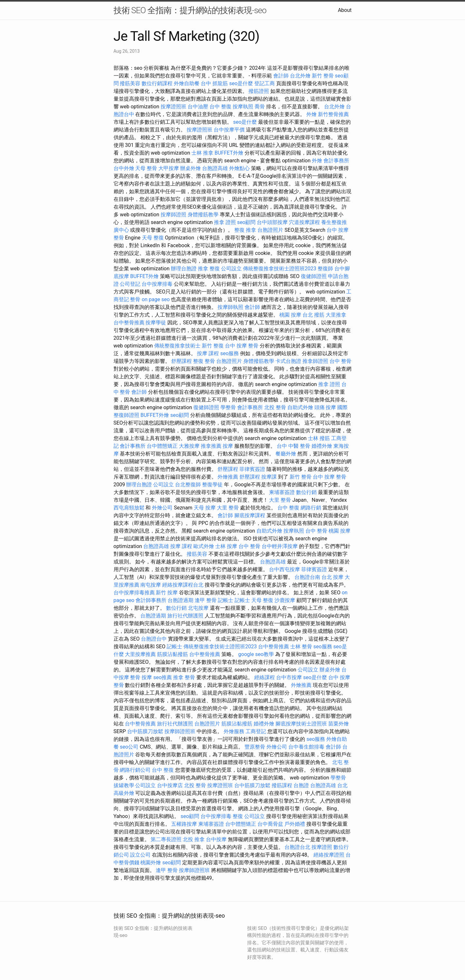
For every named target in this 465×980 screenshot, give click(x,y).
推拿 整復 (209, 269)
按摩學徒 (156, 323)
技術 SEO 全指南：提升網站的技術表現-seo (190, 10)
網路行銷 (311, 508)
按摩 (228, 446)
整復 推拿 (245, 230)
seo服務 (229, 353)
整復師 (325, 269)
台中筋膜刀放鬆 (145, 731)
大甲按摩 (169, 168)
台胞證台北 (297, 847)
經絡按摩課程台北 (183, 585)
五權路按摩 (184, 824)
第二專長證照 (166, 839)
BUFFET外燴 (229, 153)
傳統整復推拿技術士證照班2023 (280, 269)
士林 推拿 (202, 153)
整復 (238, 816)
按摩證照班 (173, 107)
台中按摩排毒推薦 (134, 593)
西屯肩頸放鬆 (129, 508)
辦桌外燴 (191, 168)
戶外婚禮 (295, 824)
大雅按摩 (189, 446)
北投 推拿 (194, 839)
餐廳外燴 (286, 454)
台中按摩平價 (229, 130)
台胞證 (301, 785)
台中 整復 (220, 107)
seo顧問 (246, 222)
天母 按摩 (205, 508)
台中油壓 (198, 107)
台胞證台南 (307, 577)
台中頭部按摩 (272, 222)
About (345, 10)
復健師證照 (314, 276)
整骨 (135, 299)
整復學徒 (212, 485)
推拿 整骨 (184, 677)
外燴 (312, 114)
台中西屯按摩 (284, 569)
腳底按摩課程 (250, 515)
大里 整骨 (280, 500)
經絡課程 (265, 677)
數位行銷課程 (157, 83)
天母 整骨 (146, 168)
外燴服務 (234, 731)
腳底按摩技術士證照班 (301, 724)
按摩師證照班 (180, 731)
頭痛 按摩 (325, 407)
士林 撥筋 (319, 438)
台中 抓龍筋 (214, 83)
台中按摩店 (170, 785)
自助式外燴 (300, 407)
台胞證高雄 (215, 168)
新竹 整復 (213, 346)
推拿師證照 (315, 361)
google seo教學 (256, 654)
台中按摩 (216, 839)
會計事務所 (336, 161)
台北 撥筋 (313, 315)
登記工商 (265, 83)
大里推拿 (336, 315)
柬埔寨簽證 (282, 492)
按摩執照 (243, 107)
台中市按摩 (289, 677)
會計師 (281, 76)
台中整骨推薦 (129, 323)
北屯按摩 (198, 608)
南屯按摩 (151, 585)
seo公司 (129, 747)
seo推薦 (163, 677)
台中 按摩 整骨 (242, 346)
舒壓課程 (181, 361)
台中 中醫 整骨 (293, 446)
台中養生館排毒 (306, 747)
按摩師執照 (230, 307)
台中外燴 (124, 168)
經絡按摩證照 (329, 855)
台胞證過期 (181, 600)
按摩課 (269, 477)
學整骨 (228, 407)
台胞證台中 (154, 639)
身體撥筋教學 (203, 215)
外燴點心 (239, 168)
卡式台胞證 (288, 361)
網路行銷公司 (135, 770)
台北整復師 (188, 485)
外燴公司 (162, 508)
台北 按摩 (332, 577)
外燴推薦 (228, 477)
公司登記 (130, 284)
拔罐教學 (124, 785)
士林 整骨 (301, 647)
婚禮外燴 (322, 446)
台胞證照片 (270, 230)
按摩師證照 (173, 215)
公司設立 (231, 269)
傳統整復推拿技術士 (177, 346)
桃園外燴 (151, 863)
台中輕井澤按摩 (280, 546)
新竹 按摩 (167, 593)
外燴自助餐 (187, 83)
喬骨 (260, 107)
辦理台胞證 (184, 269)
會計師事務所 (151, 600)
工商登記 (256, 731)
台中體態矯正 (162, 446)
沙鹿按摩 (285, 600)
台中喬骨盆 (270, 824)
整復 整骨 (204, 361)
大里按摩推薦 (140, 654)
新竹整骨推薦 (333, 114)
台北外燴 (300, 76)
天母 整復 (153, 238)
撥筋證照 (259, 91)
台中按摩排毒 (157, 284)
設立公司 (140, 855)
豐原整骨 (255, 747)
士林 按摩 (226, 546)
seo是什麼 (241, 83)
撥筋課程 (282, 785)
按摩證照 (322, 847)
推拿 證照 (225, 222)
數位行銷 (306, 492)
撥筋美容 (130, 83)
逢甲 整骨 (206, 600)
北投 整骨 (275, 407)
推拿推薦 (211, 446)
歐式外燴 (204, 546)
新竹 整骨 (323, 76)
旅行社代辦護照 (185, 616)
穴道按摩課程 (304, 222)
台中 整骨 (340, 361)
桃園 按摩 (290, 315)
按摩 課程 (208, 353)
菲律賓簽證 (252, 469)
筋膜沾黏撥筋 (172, 654)
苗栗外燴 (339, 724)
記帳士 (226, 600)
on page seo (156, 299)
